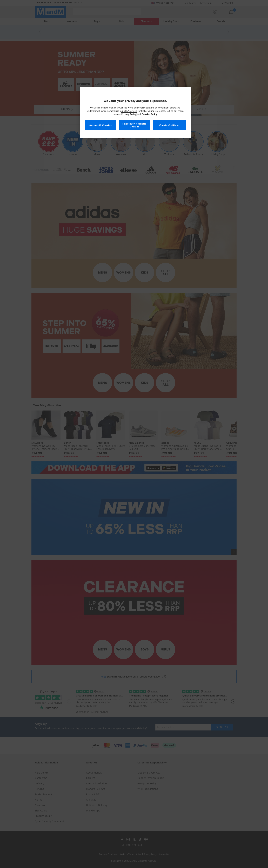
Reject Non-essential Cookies (135, 125)
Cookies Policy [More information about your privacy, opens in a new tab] (149, 114)
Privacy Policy (129, 114)
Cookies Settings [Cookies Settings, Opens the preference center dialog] (169, 125)
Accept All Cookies (100, 125)
